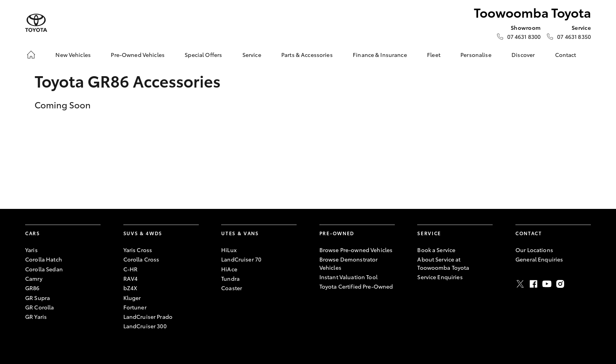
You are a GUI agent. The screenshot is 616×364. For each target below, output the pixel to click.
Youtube (547, 284)
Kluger (132, 298)
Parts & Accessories (307, 55)
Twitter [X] (520, 284)
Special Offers (203, 55)
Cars (33, 233)
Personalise (476, 55)
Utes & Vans (240, 233)
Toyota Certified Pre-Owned (356, 286)
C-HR (131, 269)
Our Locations (534, 250)
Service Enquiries (440, 277)
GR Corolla (39, 307)
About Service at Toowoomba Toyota (443, 263)
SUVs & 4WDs (143, 233)
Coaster (232, 288)
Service (252, 55)
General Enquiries (539, 259)
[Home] (31, 55)
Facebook (533, 284)
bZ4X (130, 288)
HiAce (229, 269)
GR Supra (38, 298)
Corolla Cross (141, 259)
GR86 (32, 288)
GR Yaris (36, 316)
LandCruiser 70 (241, 259)
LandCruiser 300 (145, 326)
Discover (523, 55)
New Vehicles (73, 55)
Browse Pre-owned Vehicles (356, 250)
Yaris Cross (138, 250)
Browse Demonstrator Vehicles (349, 263)
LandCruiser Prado (148, 316)
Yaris (31, 250)
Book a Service (436, 250)
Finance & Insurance (380, 55)
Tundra (230, 278)
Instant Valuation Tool (348, 277)
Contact (566, 55)
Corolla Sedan (44, 269)
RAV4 (131, 278)
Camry (34, 278)
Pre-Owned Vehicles (138, 55)
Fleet (434, 55)
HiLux (229, 250)
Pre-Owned (337, 233)
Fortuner (135, 307)
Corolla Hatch (44, 259)
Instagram (560, 284)
